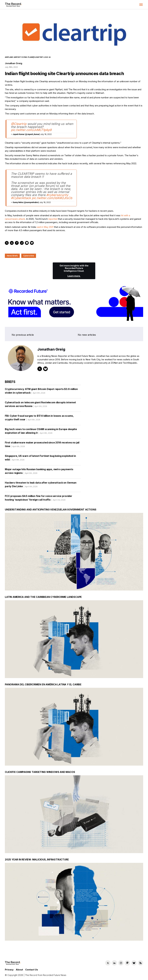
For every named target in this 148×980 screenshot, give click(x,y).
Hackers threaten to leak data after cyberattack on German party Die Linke (41, 486)
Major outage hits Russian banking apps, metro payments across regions (39, 472)
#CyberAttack (21, 198)
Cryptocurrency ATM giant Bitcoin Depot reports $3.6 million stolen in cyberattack (41, 392)
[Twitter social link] (108, 963)
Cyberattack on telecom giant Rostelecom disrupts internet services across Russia (40, 405)
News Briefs (12, 256)
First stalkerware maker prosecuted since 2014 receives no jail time (42, 445)
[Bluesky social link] (134, 963)
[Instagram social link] (121, 963)
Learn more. (74, 276)
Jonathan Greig (13, 63)
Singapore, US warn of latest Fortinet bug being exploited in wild (40, 459)
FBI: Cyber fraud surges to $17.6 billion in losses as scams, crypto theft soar (39, 419)
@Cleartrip (19, 124)
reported (53, 219)
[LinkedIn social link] (114, 963)
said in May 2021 (45, 227)
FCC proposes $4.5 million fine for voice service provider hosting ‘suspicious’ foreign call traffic (39, 499)
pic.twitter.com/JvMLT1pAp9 (31, 130)
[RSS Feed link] (140, 963)
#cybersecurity (57, 195)
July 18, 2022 (46, 134)
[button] (141, 5)
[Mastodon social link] (127, 963)
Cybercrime (29, 256)
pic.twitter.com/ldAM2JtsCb (52, 198)
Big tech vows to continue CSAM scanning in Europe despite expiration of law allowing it (41, 432)
